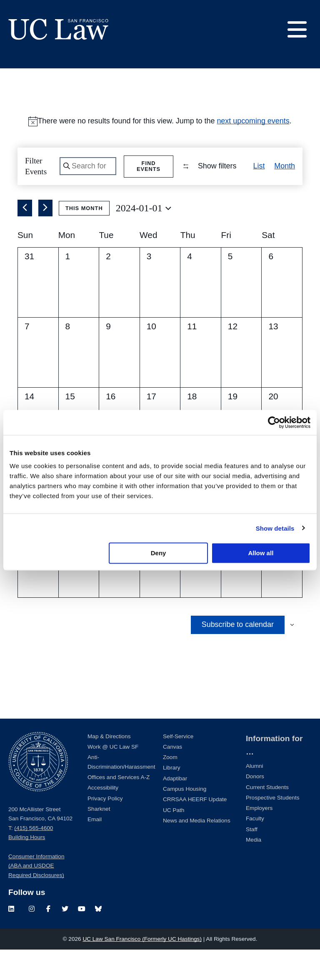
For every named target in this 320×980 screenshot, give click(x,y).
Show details (275, 528)
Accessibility (103, 818)
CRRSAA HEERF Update (195, 830)
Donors (255, 807)
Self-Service (178, 767)
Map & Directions (109, 767)
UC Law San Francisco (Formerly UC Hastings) (142, 969)
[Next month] (46, 239)
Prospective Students (272, 828)
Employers (259, 838)
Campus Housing (185, 819)
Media (254, 870)
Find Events (150, 166)
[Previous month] (25, 239)
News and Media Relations (197, 851)
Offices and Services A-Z (119, 808)
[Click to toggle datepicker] (144, 239)
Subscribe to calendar (238, 655)
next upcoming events (253, 121)
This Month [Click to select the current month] (84, 239)
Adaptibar (175, 809)
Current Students (267, 818)
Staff (252, 860)
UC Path (174, 841)
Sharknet (99, 839)
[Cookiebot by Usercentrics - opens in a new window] (274, 422)
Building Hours (27, 868)
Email (95, 850)
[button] (289, 201)
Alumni (255, 796)
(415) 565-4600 (34, 858)
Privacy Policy (105, 829)
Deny (159, 553)
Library (172, 798)
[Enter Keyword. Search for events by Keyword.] (88, 167)
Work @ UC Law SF (113, 777)
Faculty (255, 849)
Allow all (261, 553)
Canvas (172, 777)
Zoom (170, 788)
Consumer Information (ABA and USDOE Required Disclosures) (36, 896)
